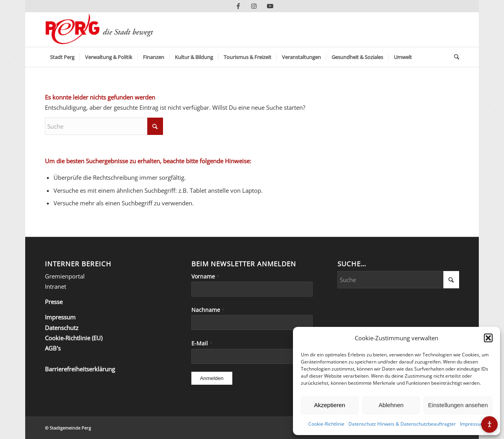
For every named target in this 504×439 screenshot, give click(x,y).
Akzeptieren (329, 405)
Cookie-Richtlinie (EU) (74, 338)
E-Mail (202, 343)
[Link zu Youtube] (270, 6)
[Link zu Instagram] (254, 6)
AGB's (53, 348)
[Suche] (454, 57)
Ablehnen (391, 405)
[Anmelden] (212, 378)
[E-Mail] (252, 356)
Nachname (208, 310)
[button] (488, 338)
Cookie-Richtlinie (326, 424)
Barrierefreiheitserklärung (80, 369)
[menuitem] (62, 57)
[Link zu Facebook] (238, 6)
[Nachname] (252, 323)
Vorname (205, 276)
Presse (54, 302)
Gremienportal (65, 276)
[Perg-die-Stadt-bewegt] (99, 30)
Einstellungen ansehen (458, 405)
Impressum (472, 424)
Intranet (56, 286)
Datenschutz (62, 328)
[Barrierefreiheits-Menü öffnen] (489, 424)
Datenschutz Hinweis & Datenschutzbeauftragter (402, 424)
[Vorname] (252, 289)
